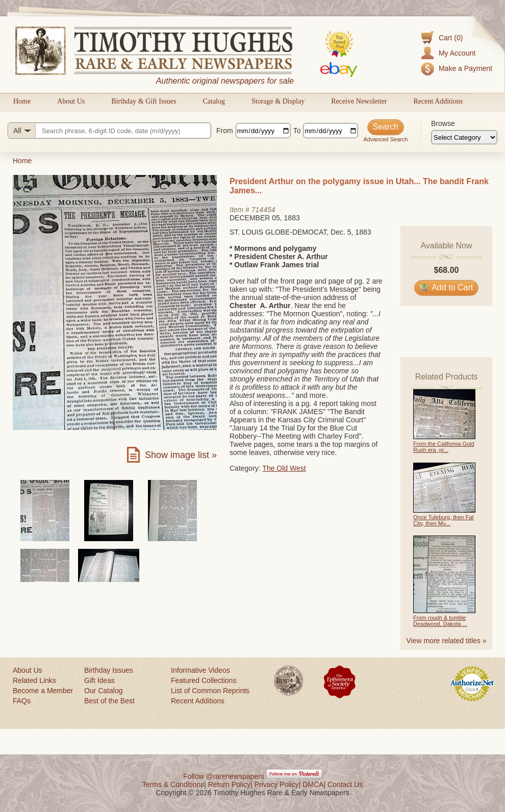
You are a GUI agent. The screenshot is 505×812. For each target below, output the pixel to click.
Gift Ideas (99, 680)
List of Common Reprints (210, 691)
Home (22, 101)
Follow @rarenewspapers (224, 776)
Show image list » (181, 455)
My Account (457, 53)
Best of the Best (109, 701)
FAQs (22, 701)
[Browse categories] (464, 137)
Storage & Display (278, 101)
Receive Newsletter (359, 101)
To (297, 131)
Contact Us (345, 784)
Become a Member (43, 691)
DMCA (313, 784)
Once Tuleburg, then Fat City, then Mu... (444, 520)
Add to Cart (447, 287)
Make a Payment (465, 68)
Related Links (34, 680)
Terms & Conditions (173, 784)
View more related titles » (447, 641)
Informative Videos (200, 670)
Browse (443, 123)
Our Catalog (103, 691)
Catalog (214, 101)
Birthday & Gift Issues (144, 101)
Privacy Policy (277, 784)
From (225, 131)
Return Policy (229, 784)
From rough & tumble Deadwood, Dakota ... (440, 621)
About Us (71, 101)
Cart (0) (451, 38)
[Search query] (109, 131)
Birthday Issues (109, 670)
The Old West (284, 468)
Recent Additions (438, 101)
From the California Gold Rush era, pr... (444, 447)
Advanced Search (385, 139)
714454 (263, 210)
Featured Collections (204, 680)
